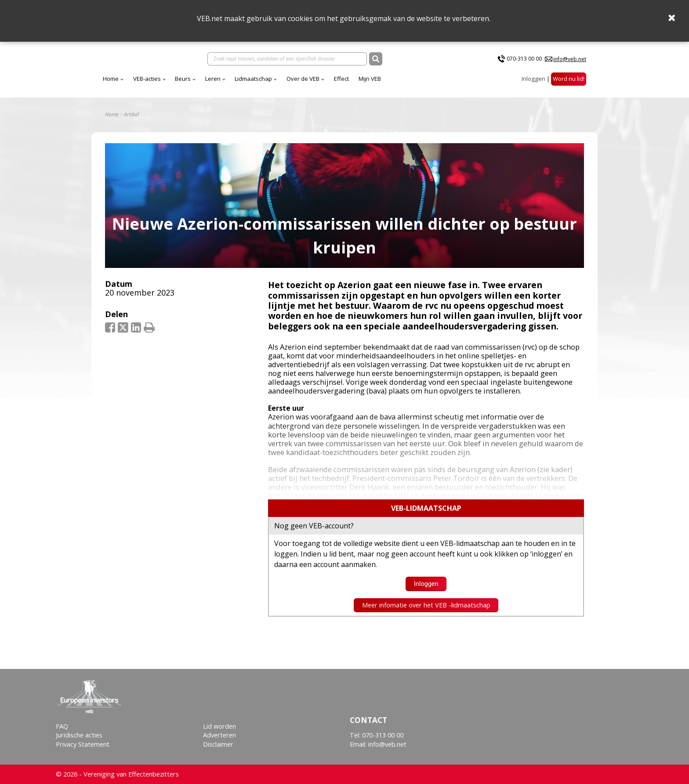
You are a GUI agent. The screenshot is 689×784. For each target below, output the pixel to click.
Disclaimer (218, 744)
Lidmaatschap (253, 79)
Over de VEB (303, 79)
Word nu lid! (569, 79)
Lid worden (219, 726)
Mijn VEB (370, 79)
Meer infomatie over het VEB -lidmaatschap (426, 605)
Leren (213, 79)
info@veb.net (570, 59)
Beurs (183, 79)
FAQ (62, 726)
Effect (341, 79)
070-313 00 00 (524, 59)
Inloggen (533, 79)
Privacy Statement (83, 744)
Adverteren (219, 735)
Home (111, 79)
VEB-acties (147, 79)
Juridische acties (79, 735)
